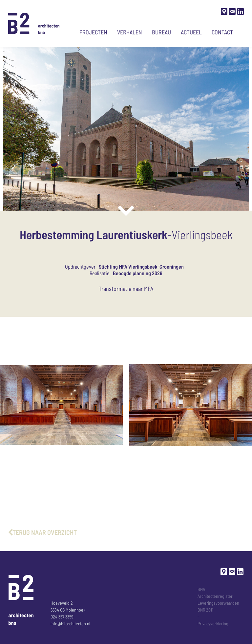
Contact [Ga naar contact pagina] (222, 32)
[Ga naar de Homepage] (34, 23)
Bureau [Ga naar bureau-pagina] (161, 32)
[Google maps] (224, 11)
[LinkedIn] (241, 11)
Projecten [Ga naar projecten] (93, 32)
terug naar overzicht (45, 532)
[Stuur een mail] (232, 11)
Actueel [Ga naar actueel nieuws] (191, 32)
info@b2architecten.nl (70, 624)
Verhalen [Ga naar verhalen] (130, 32)
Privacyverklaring (213, 624)
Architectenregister (215, 596)
